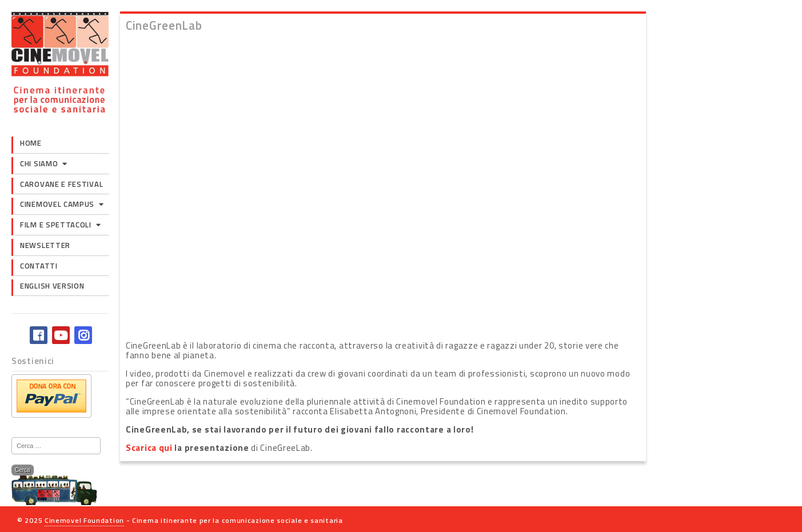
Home (31, 143)
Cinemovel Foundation (84, 520)
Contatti (39, 266)
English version (52, 286)
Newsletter (45, 245)
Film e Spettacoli (56, 225)
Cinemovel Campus (57, 204)
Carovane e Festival (61, 184)
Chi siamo (39, 163)
